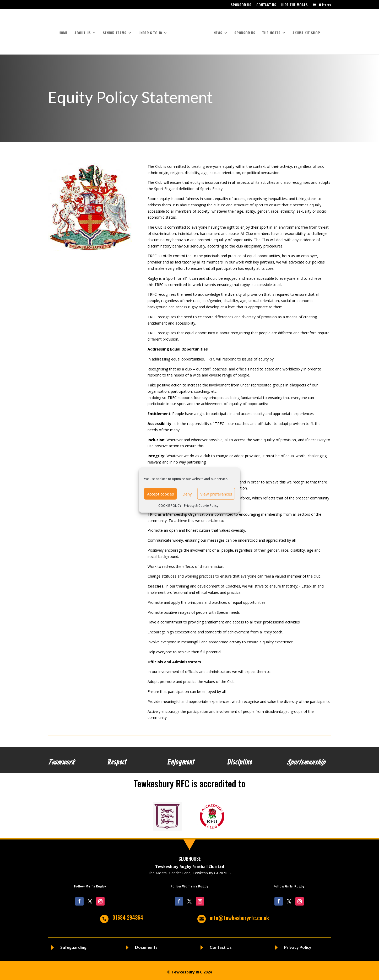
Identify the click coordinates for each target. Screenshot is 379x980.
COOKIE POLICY (170, 506)
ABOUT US (84, 31)
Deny (187, 494)
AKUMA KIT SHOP (304, 31)
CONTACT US (266, 5)
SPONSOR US (241, 5)
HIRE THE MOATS (294, 5)
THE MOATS (269, 31)
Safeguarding (73, 945)
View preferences (216, 494)
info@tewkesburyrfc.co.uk (239, 916)
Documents (146, 945)
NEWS (216, 31)
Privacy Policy (298, 945)
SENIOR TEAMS (116, 31)
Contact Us (221, 945)
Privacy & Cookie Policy (201, 506)
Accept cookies (161, 494)
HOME (65, 31)
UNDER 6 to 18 (152, 31)
